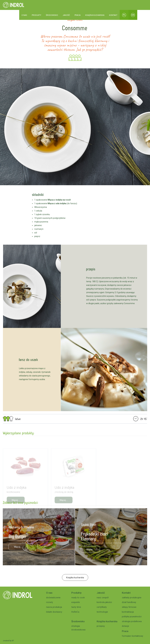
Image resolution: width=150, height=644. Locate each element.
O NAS (24, 15)
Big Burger (16, 536)
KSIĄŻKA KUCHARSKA (95, 15)
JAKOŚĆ (66, 15)
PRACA (78, 15)
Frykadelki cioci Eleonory (97, 536)
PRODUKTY (36, 15)
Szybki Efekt (91, 525)
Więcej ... (16, 547)
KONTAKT (113, 15)
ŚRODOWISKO (52, 15)
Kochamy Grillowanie (19, 527)
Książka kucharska (75, 578)
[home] (13, 5)
